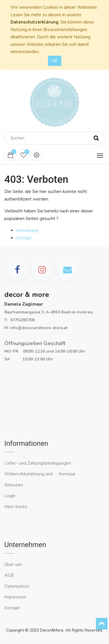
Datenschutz (17, 586)
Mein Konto (16, 507)
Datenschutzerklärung (34, 22)
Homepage (27, 230)
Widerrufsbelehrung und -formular (40, 474)
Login (10, 496)
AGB (9, 575)
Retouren (14, 485)
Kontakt (24, 238)
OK (55, 61)
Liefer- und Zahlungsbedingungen (38, 463)
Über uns (13, 564)
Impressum (16, 597)
